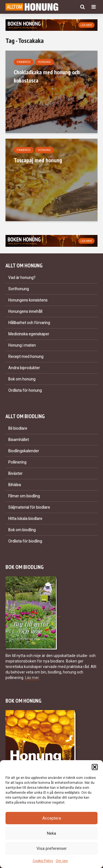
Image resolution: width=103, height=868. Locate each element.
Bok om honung (22, 379)
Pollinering (17, 462)
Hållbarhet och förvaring (29, 323)
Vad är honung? (22, 278)
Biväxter (15, 473)
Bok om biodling (22, 530)
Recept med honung (26, 357)
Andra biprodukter (24, 368)
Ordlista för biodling (25, 541)
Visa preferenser (52, 848)
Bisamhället (19, 440)
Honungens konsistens (28, 300)
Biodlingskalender (24, 451)
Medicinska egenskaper (29, 334)
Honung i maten (22, 345)
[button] (95, 767)
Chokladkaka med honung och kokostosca (47, 76)
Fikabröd (24, 62)
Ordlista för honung (25, 390)
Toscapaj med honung (38, 160)
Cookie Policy (43, 861)
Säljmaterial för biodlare (29, 507)
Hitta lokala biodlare (25, 519)
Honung (44, 62)
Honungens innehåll (25, 311)
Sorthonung (19, 289)
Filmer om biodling (24, 496)
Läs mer (32, 678)
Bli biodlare (18, 428)
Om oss (62, 861)
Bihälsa (15, 485)
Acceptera (52, 818)
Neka (51, 833)
